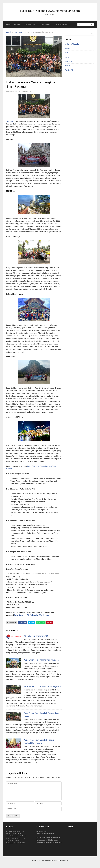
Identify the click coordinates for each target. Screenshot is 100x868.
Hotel (66, 53)
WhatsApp (41, 622)
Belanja (67, 48)
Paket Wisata (18, 32)
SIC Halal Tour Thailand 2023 (36, 636)
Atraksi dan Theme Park (72, 44)
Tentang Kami (30, 25)
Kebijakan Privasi (46, 25)
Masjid (67, 57)
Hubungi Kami (61, 25)
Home (8, 25)
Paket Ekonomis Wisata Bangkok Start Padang (32, 615)
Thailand (9, 121)
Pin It (49, 622)
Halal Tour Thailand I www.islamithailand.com (50, 11)
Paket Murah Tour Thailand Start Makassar (41, 660)
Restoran (68, 66)
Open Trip (18, 25)
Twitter (32, 622)
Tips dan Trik (69, 70)
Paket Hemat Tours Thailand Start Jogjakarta (42, 686)
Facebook (22, 622)
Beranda (9, 32)
